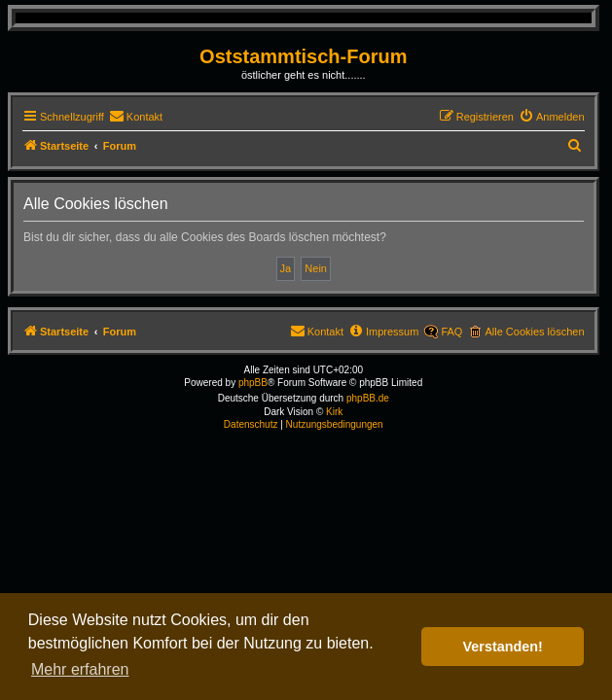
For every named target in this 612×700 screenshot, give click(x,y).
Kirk (334, 412)
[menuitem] (136, 117)
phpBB (253, 383)
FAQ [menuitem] (451, 332)
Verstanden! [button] (503, 647)
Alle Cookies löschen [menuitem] (534, 332)
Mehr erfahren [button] (80, 669)
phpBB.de (368, 398)
